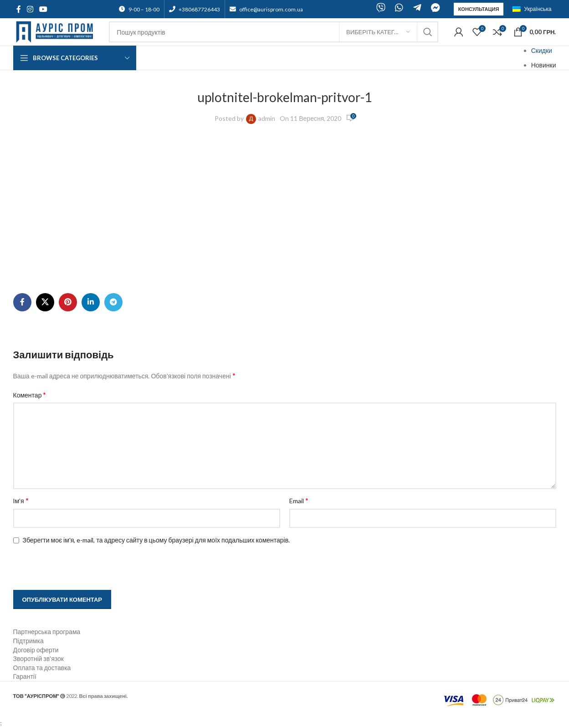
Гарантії (25, 676)
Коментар (30, 395)
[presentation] (71, 568)
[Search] (274, 32)
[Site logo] (57, 31)
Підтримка (28, 641)
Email (299, 500)
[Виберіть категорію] (378, 32)
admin (267, 118)
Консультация (479, 9)
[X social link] (45, 302)
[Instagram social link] (30, 9)
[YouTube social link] (44, 9)
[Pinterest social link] (68, 302)
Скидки (542, 50)
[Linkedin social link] (91, 302)
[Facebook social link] (19, 9)
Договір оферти (36, 650)
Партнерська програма (47, 632)
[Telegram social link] (113, 302)
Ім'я (21, 500)
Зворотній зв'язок (38, 658)
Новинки (544, 65)
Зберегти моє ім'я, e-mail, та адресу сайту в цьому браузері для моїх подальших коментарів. (156, 540)
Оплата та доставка (42, 668)
